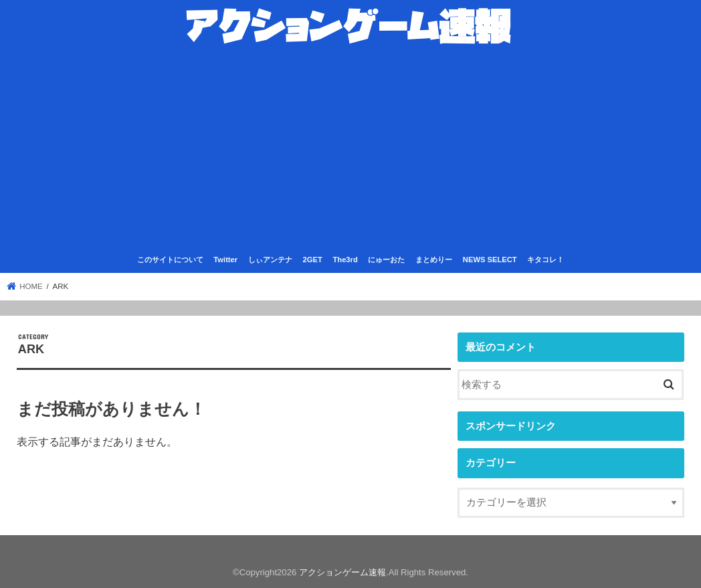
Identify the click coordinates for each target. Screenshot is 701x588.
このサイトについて (170, 260)
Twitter (225, 260)
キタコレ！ (545, 260)
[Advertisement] (350, 150)
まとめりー (434, 260)
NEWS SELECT (490, 260)
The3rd (345, 260)
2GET (313, 260)
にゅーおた (386, 260)
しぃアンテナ (270, 260)
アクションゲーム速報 (342, 572)
